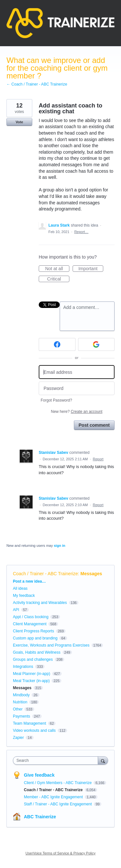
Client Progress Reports (33, 631)
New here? (77, 412)
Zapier (18, 738)
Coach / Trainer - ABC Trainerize (45, 574)
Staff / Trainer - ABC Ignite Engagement (58, 804)
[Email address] (77, 372)
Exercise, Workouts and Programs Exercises (51, 645)
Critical (58, 279)
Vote (19, 122)
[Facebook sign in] (57, 344)
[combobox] (57, 761)
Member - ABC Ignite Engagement (54, 797)
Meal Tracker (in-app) (31, 681)
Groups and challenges (33, 659)
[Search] (103, 760)
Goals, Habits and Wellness (37, 652)
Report (98, 459)
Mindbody (21, 695)
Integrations (23, 667)
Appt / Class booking (31, 617)
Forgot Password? (56, 400)
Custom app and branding (35, 638)
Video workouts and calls (34, 730)
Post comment (94, 425)
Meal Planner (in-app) (31, 674)
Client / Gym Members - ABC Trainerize (58, 783)
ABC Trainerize (40, 817)
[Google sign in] (96, 344)
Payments (21, 716)
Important (91, 269)
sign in (60, 546)
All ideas (20, 588)
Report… (81, 232)
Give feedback (39, 775)
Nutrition (20, 702)
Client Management (30, 624)
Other (18, 709)
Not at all (57, 269)
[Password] (77, 388)
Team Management (30, 723)
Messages (91, 574)
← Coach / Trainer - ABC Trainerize (37, 84)
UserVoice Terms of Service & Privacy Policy (60, 853)
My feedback (24, 596)
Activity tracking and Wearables (40, 603)
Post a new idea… (29, 581)
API (16, 610)
